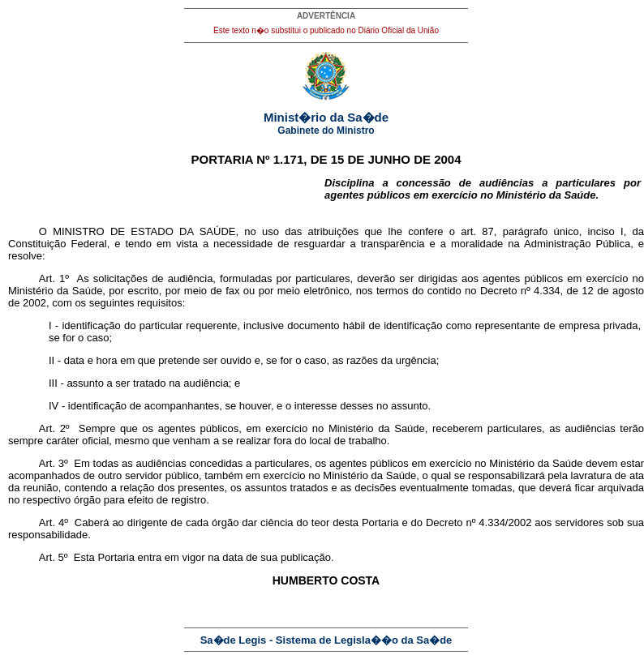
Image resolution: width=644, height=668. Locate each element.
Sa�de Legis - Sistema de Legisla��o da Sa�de (326, 640)
